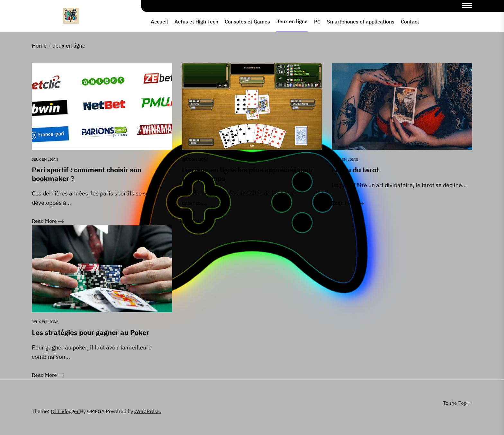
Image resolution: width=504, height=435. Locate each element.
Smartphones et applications (361, 22)
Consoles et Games (247, 22)
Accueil (159, 22)
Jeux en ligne (292, 21)
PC (317, 22)
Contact (410, 22)
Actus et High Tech (196, 22)
